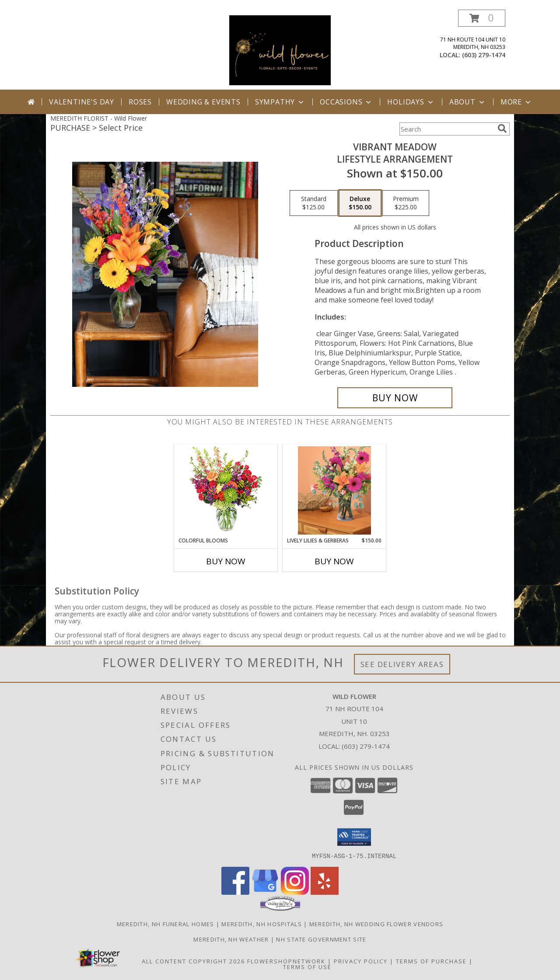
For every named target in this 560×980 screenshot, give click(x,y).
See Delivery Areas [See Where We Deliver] (402, 664)
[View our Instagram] (295, 892)
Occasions (346, 102)
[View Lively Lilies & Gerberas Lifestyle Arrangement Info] (334, 490)
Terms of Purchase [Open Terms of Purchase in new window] (431, 961)
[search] (502, 129)
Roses (140, 102)
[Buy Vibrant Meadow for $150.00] (395, 398)
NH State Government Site (321, 939)
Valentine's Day (82, 102)
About (468, 102)
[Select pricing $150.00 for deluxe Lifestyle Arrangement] (360, 203)
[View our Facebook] (235, 892)
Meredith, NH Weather (231, 939)
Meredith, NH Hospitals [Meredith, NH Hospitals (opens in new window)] (262, 924)
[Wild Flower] (280, 50)
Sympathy (280, 102)
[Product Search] (447, 129)
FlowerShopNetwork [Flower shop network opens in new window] (286, 961)
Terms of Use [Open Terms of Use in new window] (307, 966)
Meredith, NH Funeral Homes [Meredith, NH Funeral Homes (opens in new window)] (166, 924)
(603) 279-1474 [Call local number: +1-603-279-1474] (484, 55)
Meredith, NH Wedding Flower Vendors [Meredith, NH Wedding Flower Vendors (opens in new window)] (376, 924)
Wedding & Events (203, 102)
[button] (482, 18)
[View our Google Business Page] (265, 892)
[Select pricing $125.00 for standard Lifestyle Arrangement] (314, 203)
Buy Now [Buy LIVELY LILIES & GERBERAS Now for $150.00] (334, 561)
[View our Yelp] (325, 892)
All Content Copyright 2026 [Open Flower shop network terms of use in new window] (193, 961)
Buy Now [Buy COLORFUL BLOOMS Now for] (226, 561)
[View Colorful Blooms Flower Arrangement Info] (226, 491)
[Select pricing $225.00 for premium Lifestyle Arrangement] (406, 203)
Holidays (411, 102)
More (516, 102)
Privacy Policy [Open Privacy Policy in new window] (361, 961)
